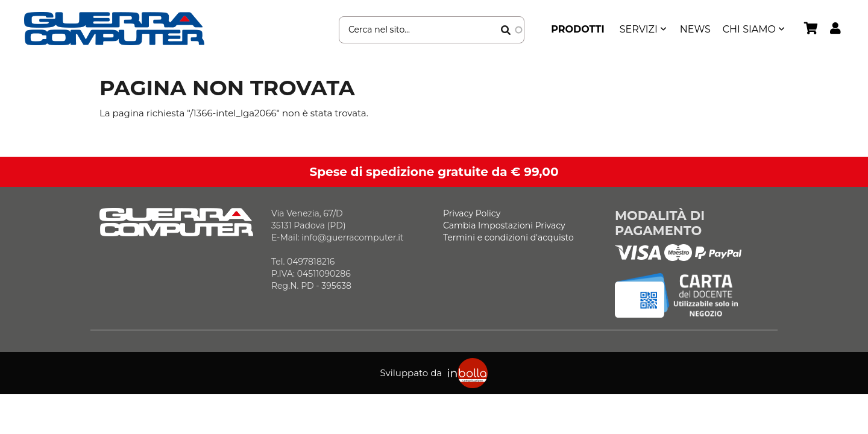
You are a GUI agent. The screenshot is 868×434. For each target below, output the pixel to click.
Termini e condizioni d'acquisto (508, 237)
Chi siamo (749, 29)
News (695, 29)
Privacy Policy (472, 213)
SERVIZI (639, 29)
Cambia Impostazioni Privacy (504, 225)
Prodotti (578, 29)
